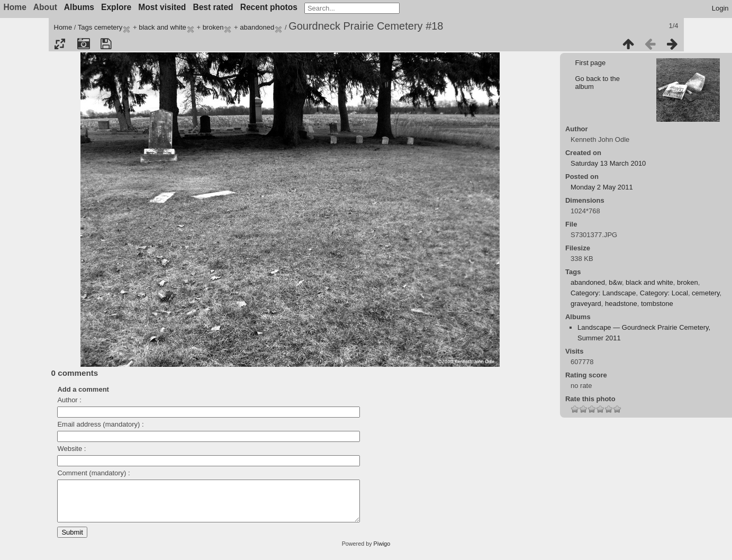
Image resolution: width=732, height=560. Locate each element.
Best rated (213, 7)
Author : (69, 400)
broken (213, 27)
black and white (162, 27)
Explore (116, 7)
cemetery (108, 27)
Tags (85, 27)
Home (63, 27)
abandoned (257, 27)
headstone (621, 304)
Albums (79, 7)
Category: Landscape (603, 293)
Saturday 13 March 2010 (608, 163)
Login (720, 8)
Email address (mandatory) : (100, 424)
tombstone (657, 304)
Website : (71, 449)
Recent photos (269, 7)
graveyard (586, 304)
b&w (615, 282)
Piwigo (382, 552)
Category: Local (664, 293)
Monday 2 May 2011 (602, 187)
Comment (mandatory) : (93, 473)
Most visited (162, 7)
